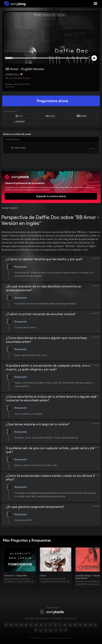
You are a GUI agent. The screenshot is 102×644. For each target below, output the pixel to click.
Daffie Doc (13, 74)
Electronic (10, 87)
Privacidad (56, 619)
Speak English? (10, 208)
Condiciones (70, 619)
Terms (95, 152)
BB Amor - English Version (25, 69)
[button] (96, 4)
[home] (14, 4)
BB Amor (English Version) (18, 78)
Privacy (90, 152)
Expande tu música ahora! (51, 196)
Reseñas (30, 619)
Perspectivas (42, 619)
